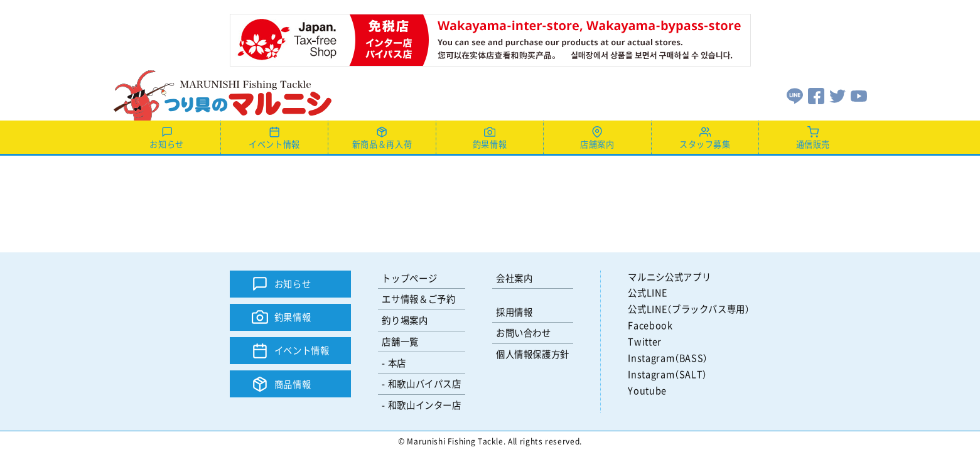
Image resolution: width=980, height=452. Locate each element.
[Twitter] (837, 94)
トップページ (409, 278)
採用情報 (514, 312)
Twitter (644, 341)
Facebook (650, 325)
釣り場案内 (405, 320)
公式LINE (647, 292)
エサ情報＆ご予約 (418, 299)
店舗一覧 (400, 341)
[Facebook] (816, 94)
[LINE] (795, 94)
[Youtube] (859, 94)
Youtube (647, 390)
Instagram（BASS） (668, 358)
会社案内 (514, 278)
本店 (397, 363)
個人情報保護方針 (533, 354)
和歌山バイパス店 (425, 383)
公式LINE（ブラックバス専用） (689, 309)
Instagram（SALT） (668, 374)
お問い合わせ (524, 332)
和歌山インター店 (425, 405)
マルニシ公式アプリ (669, 277)
